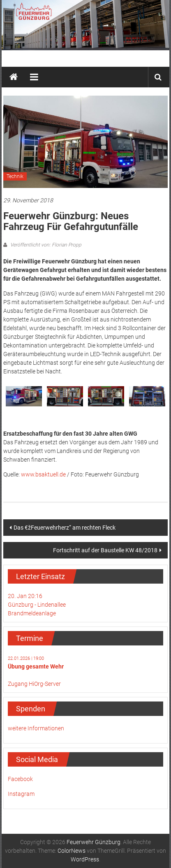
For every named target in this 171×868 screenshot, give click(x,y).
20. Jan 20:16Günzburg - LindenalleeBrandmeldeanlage (37, 605)
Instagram (21, 794)
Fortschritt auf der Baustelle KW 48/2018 (105, 550)
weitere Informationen (36, 728)
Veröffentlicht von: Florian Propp (45, 245)
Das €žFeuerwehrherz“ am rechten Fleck (65, 528)
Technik (15, 176)
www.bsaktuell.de (43, 474)
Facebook (20, 779)
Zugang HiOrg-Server (34, 684)
